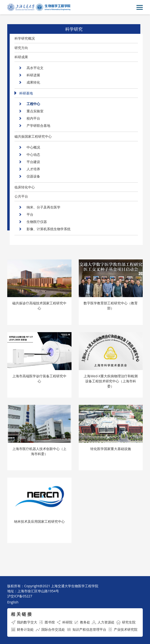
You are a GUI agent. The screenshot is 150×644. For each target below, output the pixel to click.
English (13, 602)
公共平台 (21, 196)
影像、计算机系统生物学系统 (49, 229)
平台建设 (33, 162)
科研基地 (26, 93)
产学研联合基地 (38, 125)
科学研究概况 (25, 38)
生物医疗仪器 (37, 222)
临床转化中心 (25, 187)
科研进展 (33, 75)
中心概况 (33, 147)
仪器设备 (33, 176)
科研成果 (21, 57)
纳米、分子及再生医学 (43, 207)
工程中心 (33, 104)
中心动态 (33, 154)
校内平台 (33, 118)
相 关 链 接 (21, 614)
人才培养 (33, 169)
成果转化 (33, 82)
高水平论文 (35, 68)
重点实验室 (35, 111)
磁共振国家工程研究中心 (33, 136)
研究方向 (21, 48)
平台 (30, 214)
